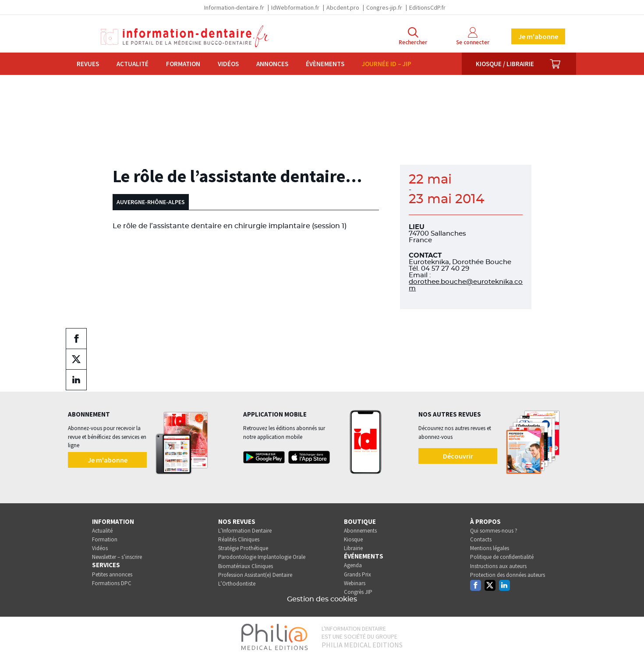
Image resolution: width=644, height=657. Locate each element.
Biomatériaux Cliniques (246, 566)
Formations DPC (112, 583)
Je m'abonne (538, 36)
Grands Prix (357, 574)
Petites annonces (112, 574)
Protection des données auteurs (508, 575)
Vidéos (228, 64)
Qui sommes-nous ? (494, 531)
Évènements (325, 64)
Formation (183, 64)
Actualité (133, 64)
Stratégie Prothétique (243, 548)
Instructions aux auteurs (498, 566)
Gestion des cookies (322, 599)
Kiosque (353, 539)
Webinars (355, 583)
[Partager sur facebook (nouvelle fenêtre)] (76, 339)
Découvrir (458, 456)
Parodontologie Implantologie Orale (262, 557)
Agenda (353, 565)
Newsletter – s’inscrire (117, 557)
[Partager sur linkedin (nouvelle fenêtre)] (76, 380)
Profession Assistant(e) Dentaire (255, 575)
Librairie (353, 548)
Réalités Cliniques (239, 539)
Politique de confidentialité (502, 557)
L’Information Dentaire (245, 531)
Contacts (481, 539)
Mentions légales (490, 548)
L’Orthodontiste (237, 584)
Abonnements (360, 531)
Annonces (272, 64)
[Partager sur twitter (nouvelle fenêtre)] (76, 359)
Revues (88, 64)
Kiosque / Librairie (505, 64)
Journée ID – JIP (387, 64)
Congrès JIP (358, 592)
